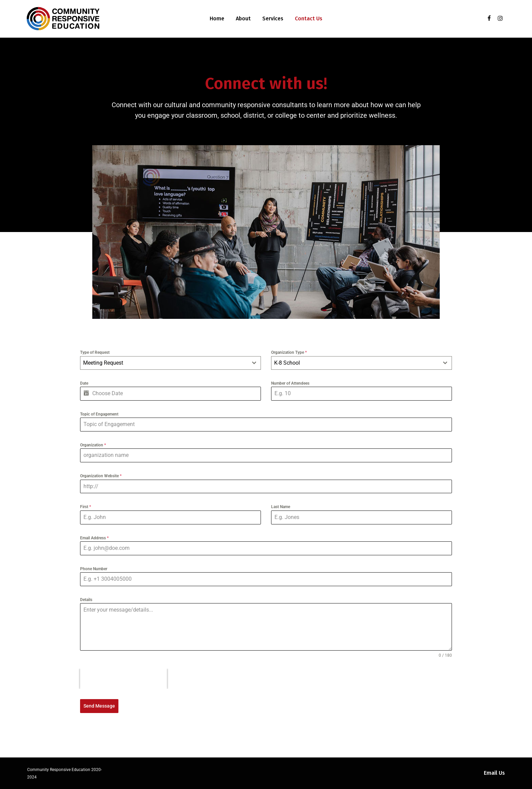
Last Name (281, 507)
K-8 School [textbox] (287, 363)
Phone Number (94, 569)
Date (84, 383)
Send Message (99, 706)
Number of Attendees (290, 383)
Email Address (94, 538)
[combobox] (170, 363)
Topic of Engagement (99, 414)
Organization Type (289, 352)
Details (86, 600)
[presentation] (123, 679)
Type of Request (95, 352)
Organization (93, 445)
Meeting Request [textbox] (103, 363)
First (85, 507)
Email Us (494, 773)
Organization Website (101, 476)
